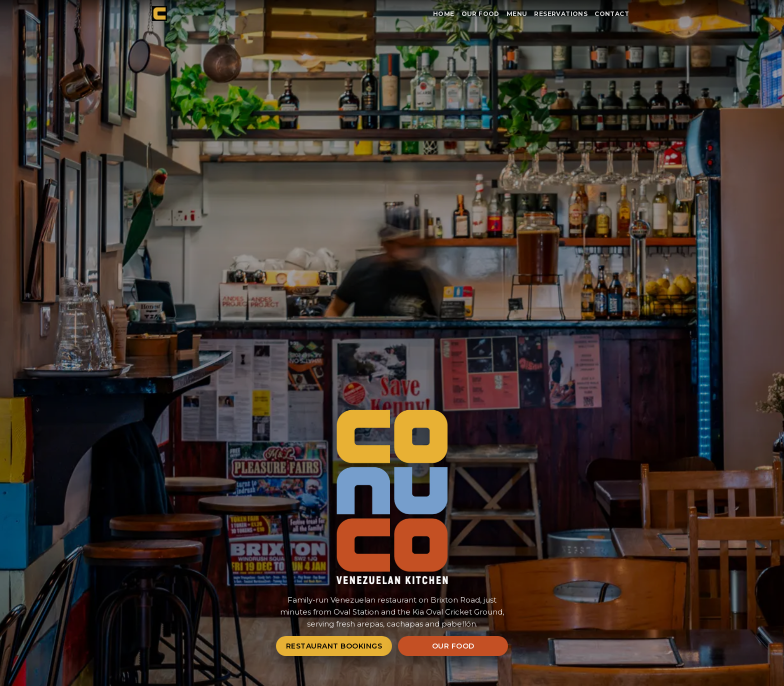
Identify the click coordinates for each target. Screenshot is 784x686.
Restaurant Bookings (334, 646)
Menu (517, 14)
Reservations (561, 14)
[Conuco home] (159, 13)
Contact (612, 14)
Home (444, 14)
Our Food (480, 14)
